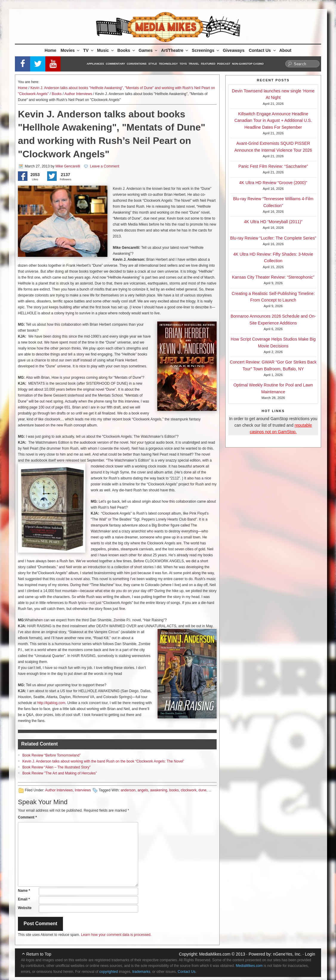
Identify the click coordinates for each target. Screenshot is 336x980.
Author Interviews (78, 94)
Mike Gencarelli (68, 166)
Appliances (95, 64)
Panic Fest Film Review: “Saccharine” (273, 166)
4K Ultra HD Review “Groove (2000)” (273, 183)
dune (202, 790)
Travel (194, 64)
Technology (168, 64)
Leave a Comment (104, 166)
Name (24, 891)
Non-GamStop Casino (248, 64)
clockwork (189, 790)
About (285, 50)
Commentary (116, 64)
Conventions (137, 64)
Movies (70, 50)
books (174, 790)
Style (153, 64)
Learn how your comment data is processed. (116, 935)
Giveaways (234, 50)
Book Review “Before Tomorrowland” (51, 755)
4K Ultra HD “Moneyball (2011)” (273, 222)
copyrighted (109, 972)
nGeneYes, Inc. (287, 954)
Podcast (224, 64)
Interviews (83, 790)
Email (24, 899)
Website (25, 908)
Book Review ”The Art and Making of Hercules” (60, 773)
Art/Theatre (175, 50)
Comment (27, 817)
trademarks (141, 972)
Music (106, 50)
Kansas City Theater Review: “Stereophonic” (273, 277)
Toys (183, 64)
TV (89, 50)
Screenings (206, 50)
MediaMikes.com (215, 954)
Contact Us (263, 50)
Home (51, 50)
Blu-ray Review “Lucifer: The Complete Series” (273, 238)
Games (149, 50)
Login (310, 954)
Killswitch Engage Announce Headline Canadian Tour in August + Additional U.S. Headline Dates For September (273, 121)
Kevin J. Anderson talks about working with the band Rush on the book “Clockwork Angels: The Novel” (103, 761)
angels (143, 790)
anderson (128, 790)
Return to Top (39, 954)
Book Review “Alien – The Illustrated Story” (57, 767)
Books (127, 50)
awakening (159, 790)
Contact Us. (187, 972)
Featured (208, 64)
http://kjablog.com (51, 703)
